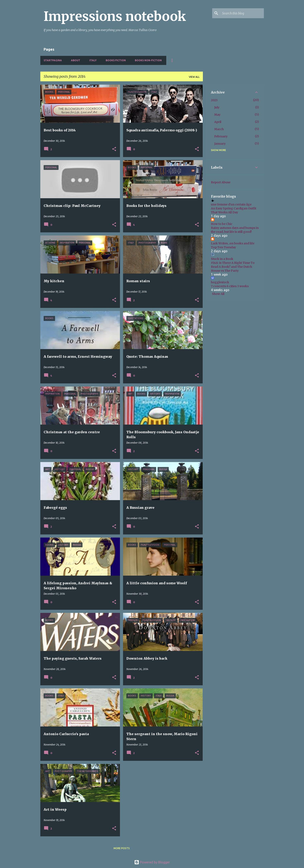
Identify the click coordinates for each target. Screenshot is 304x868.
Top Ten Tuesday (223, 247)
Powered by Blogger (152, 862)
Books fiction (116, 60)
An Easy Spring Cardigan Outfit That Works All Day (234, 210)
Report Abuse (221, 182)
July (217, 107)
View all (194, 77)
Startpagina (53, 60)
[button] (114, 149)
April (218, 122)
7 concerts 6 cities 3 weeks (230, 286)
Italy (93, 60)
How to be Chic (222, 224)
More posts (122, 848)
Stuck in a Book (222, 259)
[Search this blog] (242, 13)
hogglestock (220, 282)
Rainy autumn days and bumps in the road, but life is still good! (235, 230)
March (219, 129)
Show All (218, 294)
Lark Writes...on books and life (233, 243)
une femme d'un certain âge (231, 204)
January (220, 144)
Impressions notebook (115, 16)
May (217, 115)
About (76, 60)
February (221, 136)
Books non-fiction (148, 60)
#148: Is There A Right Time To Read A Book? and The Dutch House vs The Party (233, 267)
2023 (214, 100)
